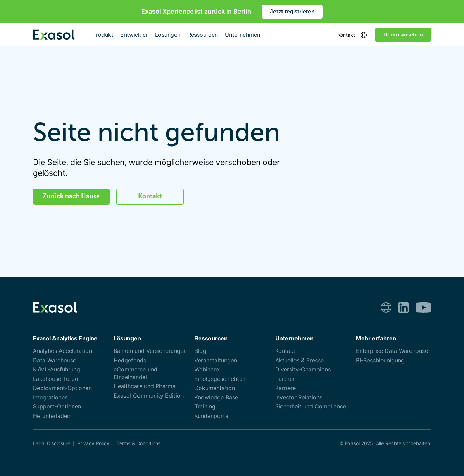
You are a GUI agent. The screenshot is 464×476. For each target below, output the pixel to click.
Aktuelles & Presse (299, 360)
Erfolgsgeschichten (220, 379)
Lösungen (127, 338)
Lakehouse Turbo (56, 379)
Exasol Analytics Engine (65, 338)
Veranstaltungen (216, 360)
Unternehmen (294, 338)
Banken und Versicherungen (150, 351)
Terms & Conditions (138, 443)
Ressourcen (211, 338)
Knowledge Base (216, 397)
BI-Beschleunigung (380, 360)
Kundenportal (212, 416)
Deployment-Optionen (62, 388)
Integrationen (50, 397)
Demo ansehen (403, 35)
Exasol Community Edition (149, 396)
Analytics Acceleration (62, 351)
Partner (285, 379)
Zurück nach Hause (71, 196)
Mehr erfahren (376, 338)
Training (205, 407)
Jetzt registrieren (292, 12)
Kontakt (346, 35)
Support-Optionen (57, 407)
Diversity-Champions (303, 370)
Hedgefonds (130, 360)
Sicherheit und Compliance (311, 407)
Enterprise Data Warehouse (392, 351)
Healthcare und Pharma (145, 386)
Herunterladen (52, 416)
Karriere (285, 388)
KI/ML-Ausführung (56, 370)
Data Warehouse (55, 360)
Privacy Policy (93, 443)
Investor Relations (299, 397)
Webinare (207, 370)
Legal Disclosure (52, 443)
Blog (200, 351)
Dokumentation (215, 388)
